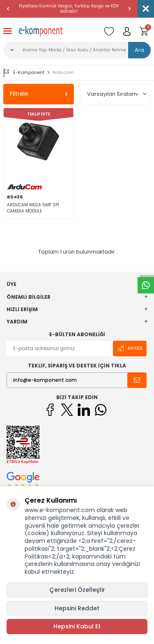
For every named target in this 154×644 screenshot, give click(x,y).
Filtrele (39, 94)
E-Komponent (24, 73)
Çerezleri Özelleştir (77, 590)
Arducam (63, 73)
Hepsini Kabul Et (77, 626)
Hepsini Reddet (77, 608)
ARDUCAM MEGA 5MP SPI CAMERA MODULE (33, 208)
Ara (139, 50)
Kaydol (130, 349)
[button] (8, 9)
